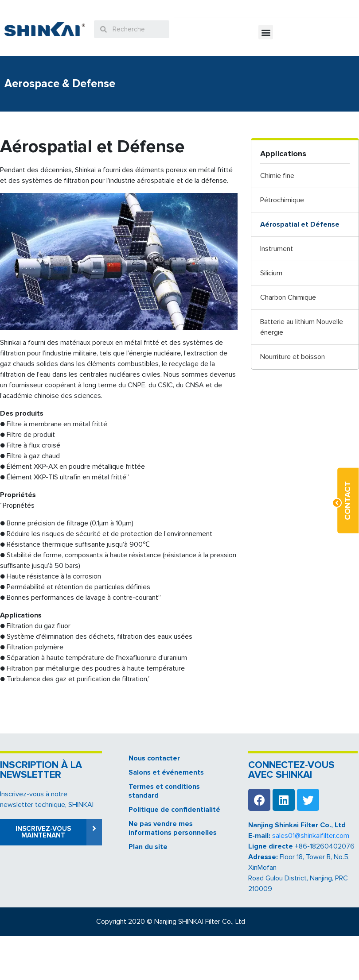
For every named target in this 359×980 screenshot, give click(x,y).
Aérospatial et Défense (300, 224)
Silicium (271, 273)
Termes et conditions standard (164, 791)
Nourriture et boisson (293, 357)
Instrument (277, 249)
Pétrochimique (282, 200)
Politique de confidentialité (174, 810)
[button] (266, 32)
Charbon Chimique (288, 297)
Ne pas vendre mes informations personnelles (173, 828)
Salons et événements (166, 772)
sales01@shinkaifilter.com (311, 836)
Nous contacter (154, 758)
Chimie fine (277, 176)
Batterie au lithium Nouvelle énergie (302, 327)
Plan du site (148, 847)
